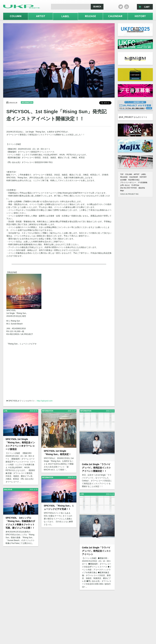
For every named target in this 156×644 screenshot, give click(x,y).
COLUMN (129, 174)
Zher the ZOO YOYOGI (128, 188)
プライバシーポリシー (128, 182)
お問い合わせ (125, 185)
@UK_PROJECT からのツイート (133, 117)
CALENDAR (134, 177)
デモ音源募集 (143, 182)
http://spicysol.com (45, 401)
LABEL (144, 174)
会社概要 (123, 180)
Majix (122, 191)
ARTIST (136, 174)
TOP (122, 174)
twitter (121, 7)
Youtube (127, 7)
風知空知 (142, 188)
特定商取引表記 (134, 180)
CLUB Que (135, 185)
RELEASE (124, 177)
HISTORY (143, 177)
